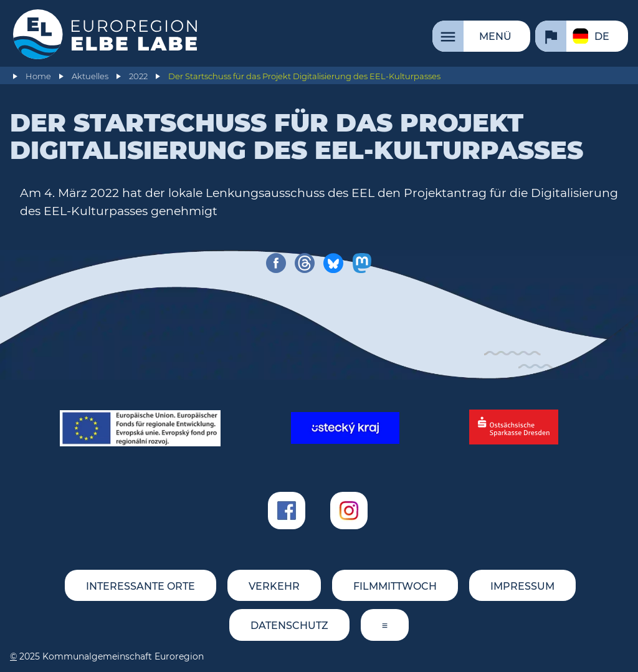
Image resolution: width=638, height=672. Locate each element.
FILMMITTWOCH (395, 586)
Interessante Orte (140, 586)
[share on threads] (305, 263)
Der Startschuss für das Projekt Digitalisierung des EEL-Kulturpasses (304, 76)
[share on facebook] (276, 263)
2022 (138, 76)
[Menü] (481, 36)
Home (38, 76)
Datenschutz (289, 626)
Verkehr (274, 586)
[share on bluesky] (333, 263)
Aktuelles (90, 76)
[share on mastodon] (362, 263)
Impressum (522, 586)
